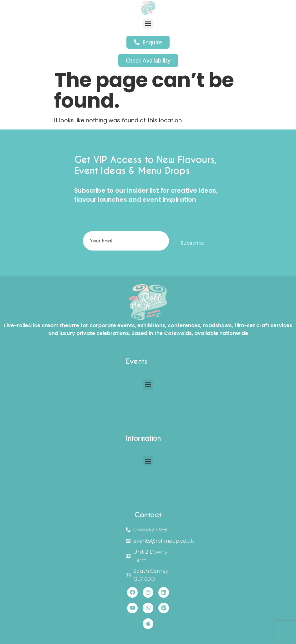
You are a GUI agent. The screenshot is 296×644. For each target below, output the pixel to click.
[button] (148, 24)
